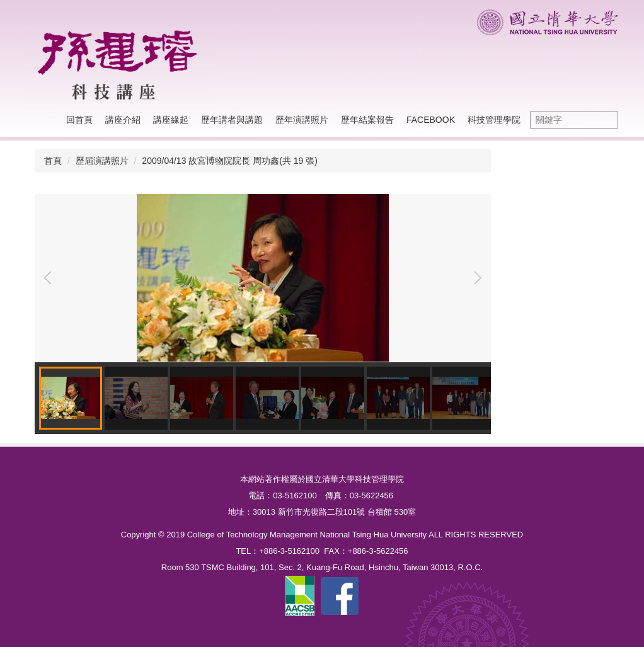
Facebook (431, 120)
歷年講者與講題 (232, 120)
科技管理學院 (494, 120)
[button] (50, 278)
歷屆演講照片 (102, 161)
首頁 (53, 161)
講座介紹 (123, 120)
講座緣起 (171, 120)
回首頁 (79, 120)
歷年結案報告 (367, 120)
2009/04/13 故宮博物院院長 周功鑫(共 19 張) (230, 161)
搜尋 (606, 120)
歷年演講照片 (302, 120)
